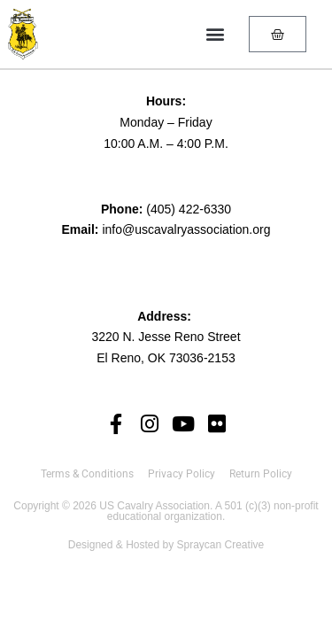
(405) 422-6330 (189, 209)
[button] (215, 34)
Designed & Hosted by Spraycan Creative (166, 545)
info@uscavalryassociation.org (186, 229)
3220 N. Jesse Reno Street (166, 337)
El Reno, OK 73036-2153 (166, 358)
